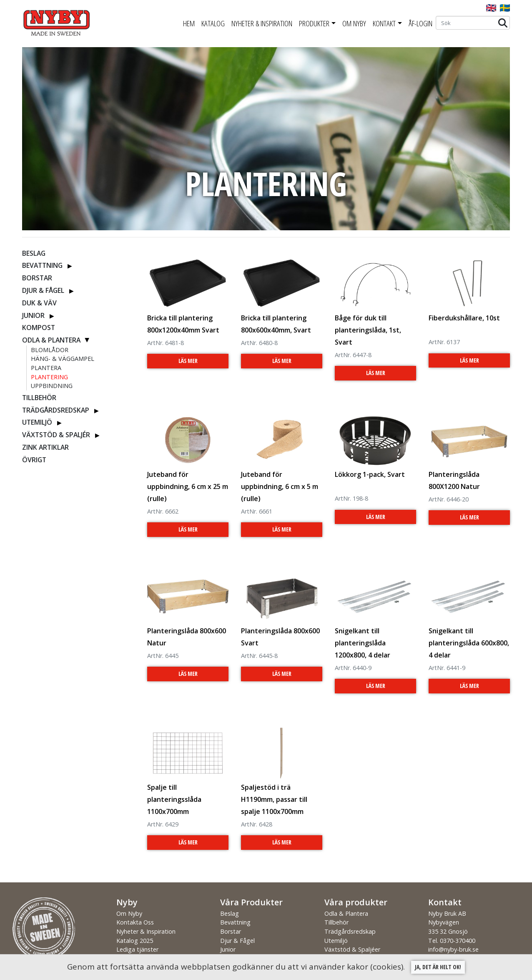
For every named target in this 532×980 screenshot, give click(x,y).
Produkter (314, 23)
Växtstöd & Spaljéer (352, 949)
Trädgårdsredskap (56, 410)
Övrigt (34, 460)
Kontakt (384, 23)
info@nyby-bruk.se (453, 949)
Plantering (49, 377)
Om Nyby (354, 23)
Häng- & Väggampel (63, 359)
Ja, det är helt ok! (438, 967)
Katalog (213, 23)
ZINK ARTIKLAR (45, 447)
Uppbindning (52, 386)
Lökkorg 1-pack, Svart (370, 474)
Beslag (34, 253)
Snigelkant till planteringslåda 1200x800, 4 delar (363, 643)
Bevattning (42, 265)
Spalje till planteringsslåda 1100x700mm (174, 799)
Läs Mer (188, 361)
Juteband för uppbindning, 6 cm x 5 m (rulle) (280, 486)
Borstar (37, 278)
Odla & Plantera (51, 340)
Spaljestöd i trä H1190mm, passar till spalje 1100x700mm (274, 799)
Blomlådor (50, 350)
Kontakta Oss (135, 922)
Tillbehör (39, 398)
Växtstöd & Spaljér (56, 435)
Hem (189, 23)
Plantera (46, 368)
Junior (33, 315)
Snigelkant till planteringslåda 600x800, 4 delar (469, 643)
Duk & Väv (39, 303)
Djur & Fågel (43, 290)
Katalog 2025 (135, 941)
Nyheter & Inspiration (262, 23)
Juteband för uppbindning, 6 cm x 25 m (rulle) (188, 486)
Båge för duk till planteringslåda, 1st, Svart (368, 330)
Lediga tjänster (137, 949)
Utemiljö (37, 422)
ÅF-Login (420, 23)
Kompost (39, 328)
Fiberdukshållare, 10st (464, 318)
